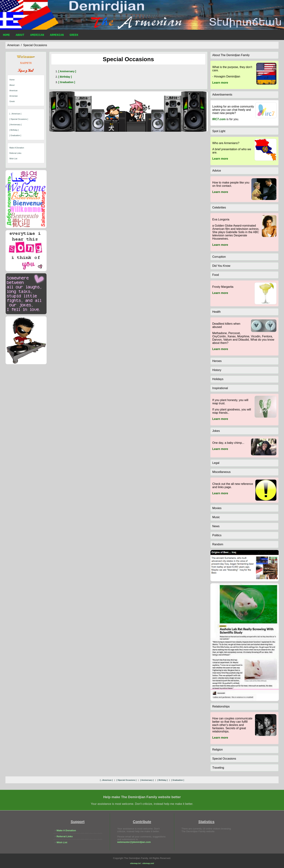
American (37, 35)
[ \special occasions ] (19, 119)
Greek (74, 35)
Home (6, 35)
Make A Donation (17, 148)
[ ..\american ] (15, 114)
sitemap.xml (148, 863)
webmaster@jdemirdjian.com (134, 842)
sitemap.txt (135, 863)
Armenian (57, 35)
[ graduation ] (15, 135)
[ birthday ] (14, 130)
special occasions (35, 45)
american (13, 45)
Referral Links (15, 153)
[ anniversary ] (16, 125)
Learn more (220, 83)
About (20, 35)
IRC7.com (219, 119)
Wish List (13, 159)
